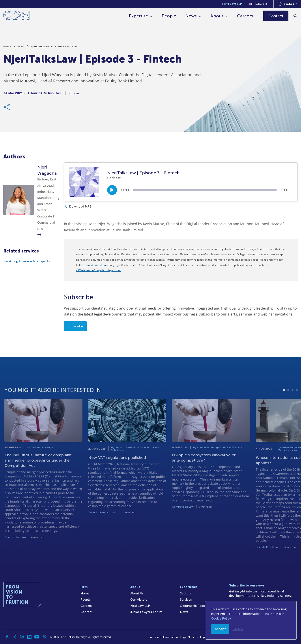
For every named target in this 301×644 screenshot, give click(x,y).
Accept (220, 629)
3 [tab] (293, 407)
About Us (137, 593)
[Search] (296, 16)
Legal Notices (189, 637)
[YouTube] (37, 637)
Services (186, 600)
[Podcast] (44, 637)
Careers (245, 16)
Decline (238, 629)
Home (7, 48)
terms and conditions (94, 265)
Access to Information (164, 637)
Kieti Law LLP (232, 4)
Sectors (186, 593)
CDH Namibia (258, 4)
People (169, 16)
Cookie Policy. (221, 619)
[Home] (16, 16)
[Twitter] (14, 637)
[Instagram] (22, 637)
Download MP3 (78, 207)
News (191, 16)
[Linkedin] (29, 637)
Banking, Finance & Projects (27, 261)
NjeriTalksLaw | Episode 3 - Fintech (54, 48)
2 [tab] (288, 407)
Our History (139, 600)
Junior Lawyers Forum (146, 612)
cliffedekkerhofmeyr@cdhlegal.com (98, 270)
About (217, 16)
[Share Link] (7, 109)
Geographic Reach (193, 606)
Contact (87, 612)
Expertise (138, 16)
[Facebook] (7, 637)
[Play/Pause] (112, 190)
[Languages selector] (288, 4)
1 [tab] (284, 407)
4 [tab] (297, 407)
